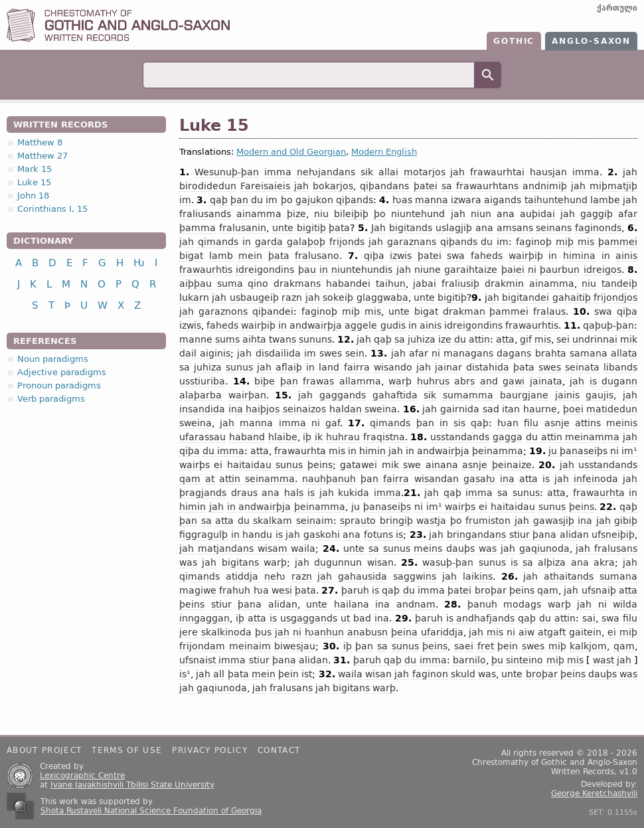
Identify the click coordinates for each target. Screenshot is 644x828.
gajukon (314, 200)
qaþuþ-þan (608, 325)
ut (345, 618)
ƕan (508, 423)
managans (468, 353)
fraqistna (384, 437)
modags (522, 604)
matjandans (226, 548)
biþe (265, 381)
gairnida (460, 409)
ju (553, 451)
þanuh (482, 604)
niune (428, 270)
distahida (488, 367)
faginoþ (534, 242)
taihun (391, 284)
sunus (239, 367)
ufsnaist (198, 660)
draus (244, 493)
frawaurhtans (487, 186)
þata (339, 228)
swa (456, 256)
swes (331, 353)
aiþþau (196, 284)
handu (257, 535)
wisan (380, 562)
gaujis (600, 395)
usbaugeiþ (254, 297)
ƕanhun (324, 632)
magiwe (198, 590)
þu (497, 660)
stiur (520, 535)
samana (589, 353)
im (185, 200)
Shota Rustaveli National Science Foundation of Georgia (151, 811)
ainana (442, 465)
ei (218, 465)
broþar (491, 590)
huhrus (433, 381)
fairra (357, 367)
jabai (425, 284)
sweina (381, 409)
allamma (360, 381)
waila (303, 548)
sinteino (524, 660)
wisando (393, 367)
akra (604, 562)
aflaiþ (289, 367)
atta (505, 339)
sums (227, 339)
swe (412, 465)
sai (589, 618)
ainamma (259, 214)
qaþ (219, 200)
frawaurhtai (497, 172)
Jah (378, 228)
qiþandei (273, 311)
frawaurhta (300, 451)
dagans (514, 353)
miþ (565, 242)
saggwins (415, 576)
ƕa (261, 590)
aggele (361, 325)
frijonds (347, 242)
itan (511, 409)
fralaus (549, 311)
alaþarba (201, 395)
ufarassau (202, 437)
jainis (567, 395)
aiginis (215, 353)
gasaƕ (479, 479)
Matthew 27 (42, 156)
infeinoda (596, 479)
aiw (526, 632)
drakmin (504, 284)
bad (362, 618)
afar (628, 214)
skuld (463, 674)
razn (292, 297)
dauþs (460, 548)
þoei (573, 409)
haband (247, 437)
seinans (554, 228)
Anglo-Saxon (591, 41)
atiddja (242, 576)
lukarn (194, 297)
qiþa (374, 256)
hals (294, 493)
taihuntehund (556, 200)
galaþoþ (306, 242)
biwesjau (295, 646)
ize (445, 339)
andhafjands (485, 618)
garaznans (412, 242)
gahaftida (395, 395)
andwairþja (316, 325)
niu (321, 214)
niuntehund (418, 214)
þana (544, 535)
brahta (551, 353)
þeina (404, 632)
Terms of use (127, 750)
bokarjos (333, 186)
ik (319, 437)
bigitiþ (311, 228)
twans (282, 339)
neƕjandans (326, 172)
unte (283, 228)
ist (307, 674)
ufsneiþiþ (613, 535)
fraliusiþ (460, 284)
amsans (515, 228)
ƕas (402, 200)
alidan (574, 535)
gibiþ (626, 521)
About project (44, 750)
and (489, 381)
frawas (318, 381)
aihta (254, 339)
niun (481, 214)
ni (532, 270)
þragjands (203, 493)
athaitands (569, 576)
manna (432, 200)
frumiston (488, 521)
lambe (605, 200)
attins (588, 423)
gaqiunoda (544, 548)
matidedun (612, 409)
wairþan (247, 395)
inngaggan (204, 618)
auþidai (537, 214)
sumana (618, 576)
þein (508, 646)
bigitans (240, 562)
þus (263, 632)
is (593, 381)
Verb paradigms (51, 399)
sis (459, 423)
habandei (348, 284)
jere (189, 632)
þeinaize (512, 465)
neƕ (275, 576)
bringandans (476, 535)
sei (563, 339)
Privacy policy (210, 750)
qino (258, 284)
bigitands (411, 228)
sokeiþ (338, 297)
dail (188, 353)
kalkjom (588, 646)
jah (457, 172)
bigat (191, 256)
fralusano (317, 256)
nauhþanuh (329, 479)
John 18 (33, 196)
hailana (352, 604)
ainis (626, 256)
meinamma (592, 437)
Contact (279, 750)
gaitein (585, 632)
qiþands (355, 200)
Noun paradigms (53, 359)
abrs (464, 381)
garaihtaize (471, 270)
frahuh (235, 590)
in (247, 242)
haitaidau (249, 465)
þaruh (355, 590)
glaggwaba (382, 297)
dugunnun (338, 562)
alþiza (552, 562)
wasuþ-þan (448, 562)
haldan (346, 409)
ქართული (617, 8)
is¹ (185, 674)
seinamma (270, 479)
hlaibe (283, 437)
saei (464, 646)
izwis (401, 256)
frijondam (202, 646)
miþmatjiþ (613, 186)
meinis (622, 423)
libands (620, 367)
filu (531, 423)
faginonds (598, 228)
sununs (315, 339)
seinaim (315, 521)
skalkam (273, 521)
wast (604, 660)
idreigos (603, 270)
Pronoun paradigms (59, 385)
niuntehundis (362, 270)
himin (372, 451)
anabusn (367, 632)
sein (355, 353)
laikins (478, 576)
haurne (540, 409)
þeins (320, 465)
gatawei (359, 465)
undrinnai (595, 339)
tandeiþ (619, 284)
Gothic (514, 41)
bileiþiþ (351, 214)
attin (479, 339)
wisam (273, 548)
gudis (393, 325)
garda (269, 242)
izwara (466, 200)
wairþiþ (526, 256)
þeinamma (498, 451)
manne (196, 339)
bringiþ (396, 521)
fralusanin (243, 228)
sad (491, 409)
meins (428, 548)
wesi (282, 590)
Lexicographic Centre (82, 776)
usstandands (460, 437)
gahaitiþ (572, 297)
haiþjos (263, 409)
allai (388, 172)
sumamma (468, 395)
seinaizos (304, 409)
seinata (582, 367)
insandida (202, 409)
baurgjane (524, 395)
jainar (448, 367)
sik (367, 172)
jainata (546, 381)
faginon (430, 674)
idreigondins (265, 270)
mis (586, 242)
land (329, 367)
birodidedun (208, 186)
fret (486, 646)
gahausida (362, 576)
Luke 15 (34, 182)
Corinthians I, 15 (52, 209)
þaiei (513, 270)
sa (447, 186)
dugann (619, 381)
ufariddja (442, 632)
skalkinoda (226, 632)
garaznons (223, 311)
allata (624, 353)
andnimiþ (545, 186)
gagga (508, 437)
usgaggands (309, 618)
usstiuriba (202, 381)
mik (629, 339)
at (210, 479)
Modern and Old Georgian (291, 152)
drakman (464, 311)
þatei (426, 186)
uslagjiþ (454, 228)
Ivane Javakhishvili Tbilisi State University (132, 785)
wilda (625, 604)
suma (230, 284)
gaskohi (322, 535)
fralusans (616, 548)
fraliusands (205, 214)
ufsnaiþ (599, 590)
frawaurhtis (206, 270)
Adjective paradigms (62, 372)
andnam (416, 604)
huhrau (343, 437)
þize (296, 214)
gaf (333, 423)
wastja (431, 521)
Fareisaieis (265, 186)
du (257, 200)
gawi (514, 381)
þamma (198, 228)
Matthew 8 (40, 142)
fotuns (378, 535)
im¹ (629, 451)
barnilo (469, 660)
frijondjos (615, 297)
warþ (400, 381)
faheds (487, 256)
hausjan (548, 172)
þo (287, 200)
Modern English (384, 152)
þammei (618, 242)
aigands (503, 200)
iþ (307, 437)
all (219, 674)
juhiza (422, 339)
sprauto (358, 521)
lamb (221, 256)
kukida (354, 493)
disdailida (278, 353)
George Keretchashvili (594, 793)
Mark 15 (35, 169)
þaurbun (560, 270)
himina (579, 256)
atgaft (552, 632)
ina (236, 409)
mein (250, 256)
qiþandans (384, 186)
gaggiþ (597, 214)
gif (526, 339)
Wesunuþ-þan (227, 172)
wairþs (195, 465)
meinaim (250, 646)
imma (278, 172)
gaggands (343, 395)
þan (239, 200)
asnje (557, 423)
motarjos (425, 172)
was (488, 548)
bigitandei (525, 297)
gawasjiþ (554, 521)
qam (190, 479)
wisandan (437, 479)
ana (506, 214)
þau (307, 270)
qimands (218, 242)
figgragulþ (203, 535)
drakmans (297, 284)
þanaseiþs (584, 451)
